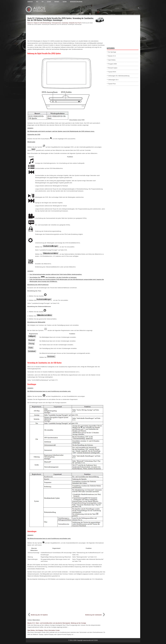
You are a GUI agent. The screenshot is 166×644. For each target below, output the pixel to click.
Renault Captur (113, 68)
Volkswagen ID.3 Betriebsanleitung (119, 76)
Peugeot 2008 (112, 64)
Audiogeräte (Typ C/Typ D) (75, 23)
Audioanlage (65, 23)
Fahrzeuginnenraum (57, 23)
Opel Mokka (112, 60)
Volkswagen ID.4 (113, 80)
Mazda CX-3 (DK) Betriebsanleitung (43, 23)
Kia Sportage (112, 52)
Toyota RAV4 (112, 72)
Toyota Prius (112, 84)
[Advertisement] (66, 33)
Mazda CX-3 (30, 23)
